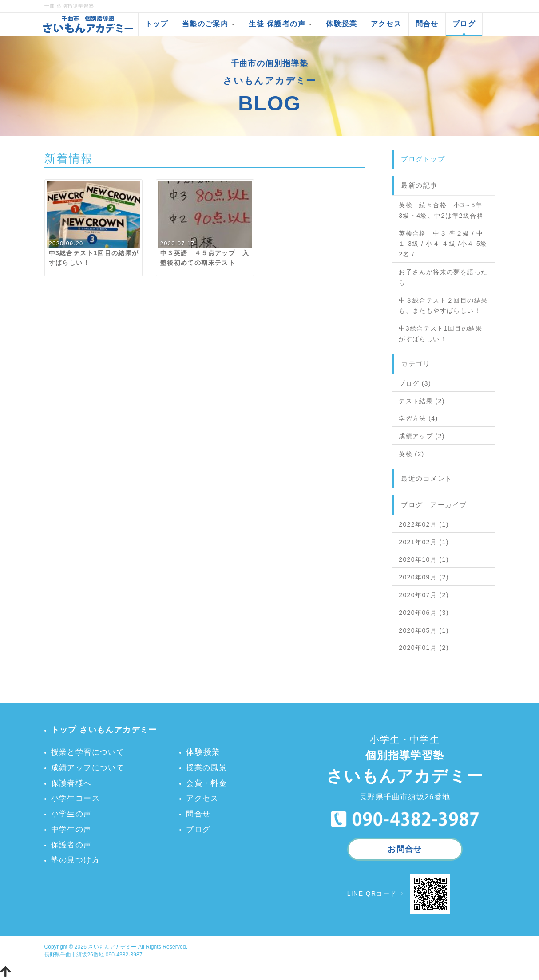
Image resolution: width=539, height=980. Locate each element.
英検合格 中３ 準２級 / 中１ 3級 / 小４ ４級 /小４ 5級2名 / (443, 244)
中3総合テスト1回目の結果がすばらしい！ (440, 334)
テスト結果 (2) (422, 401)
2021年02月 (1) (424, 542)
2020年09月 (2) (424, 577)
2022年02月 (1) (424, 524)
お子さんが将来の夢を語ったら (443, 277)
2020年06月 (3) (424, 613)
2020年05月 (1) (424, 630)
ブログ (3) (415, 383)
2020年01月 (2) (424, 648)
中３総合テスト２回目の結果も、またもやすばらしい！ (443, 306)
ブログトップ (423, 159)
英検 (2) (411, 454)
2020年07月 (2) (424, 595)
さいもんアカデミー (112, 947)
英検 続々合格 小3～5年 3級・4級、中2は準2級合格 (441, 210)
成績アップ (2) (422, 436)
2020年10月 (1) (424, 559)
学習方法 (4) (418, 418)
